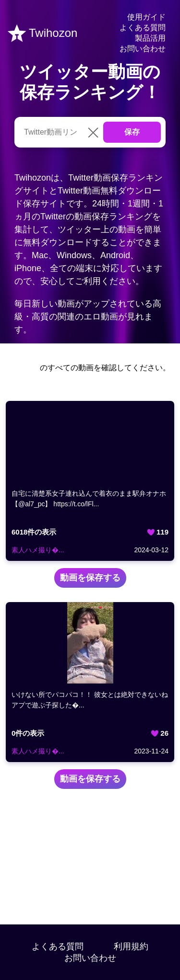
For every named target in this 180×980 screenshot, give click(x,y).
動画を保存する (90, 578)
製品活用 (150, 38)
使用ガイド (146, 17)
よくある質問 (143, 28)
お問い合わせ (143, 49)
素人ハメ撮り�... (38, 550)
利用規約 (131, 946)
